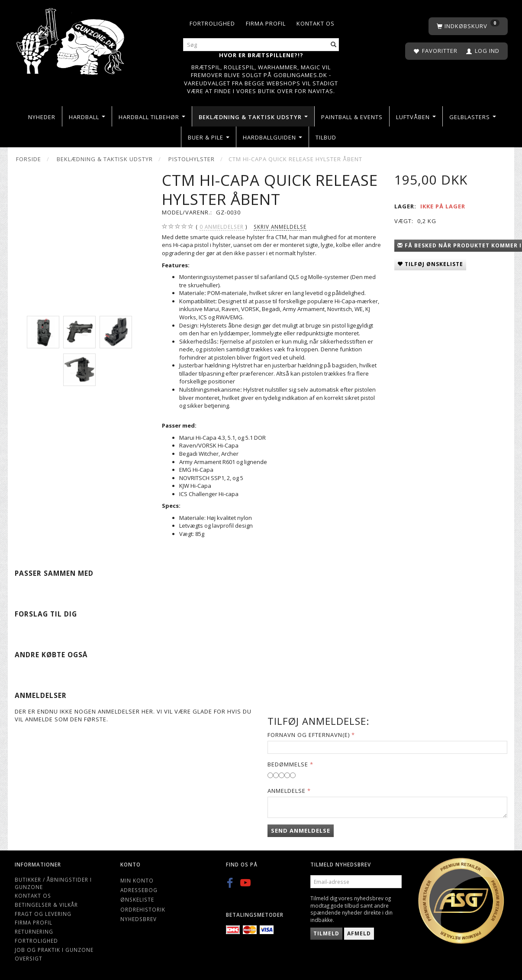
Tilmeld (326, 933)
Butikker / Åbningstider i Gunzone (53, 883)
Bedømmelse (288, 764)
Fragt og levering (43, 914)
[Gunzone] (71, 39)
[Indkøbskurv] (468, 26)
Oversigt (29, 958)
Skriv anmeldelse (280, 227)
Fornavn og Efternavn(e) (309, 735)
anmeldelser (222, 227)
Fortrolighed (212, 23)
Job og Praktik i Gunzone (54, 950)
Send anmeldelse (301, 831)
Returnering (34, 931)
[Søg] (334, 45)
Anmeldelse (287, 791)
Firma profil (266, 23)
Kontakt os (316, 23)
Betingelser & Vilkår (46, 905)
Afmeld (359, 933)
